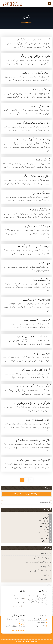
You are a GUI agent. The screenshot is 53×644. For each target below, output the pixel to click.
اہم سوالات (48, 515)
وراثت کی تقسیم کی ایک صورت (45, 567)
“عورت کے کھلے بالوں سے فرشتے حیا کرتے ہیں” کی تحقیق (40, 571)
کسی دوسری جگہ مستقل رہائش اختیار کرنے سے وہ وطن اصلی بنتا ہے (39, 562)
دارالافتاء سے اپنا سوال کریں (26, 494)
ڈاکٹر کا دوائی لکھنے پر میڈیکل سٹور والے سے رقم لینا (36, 370)
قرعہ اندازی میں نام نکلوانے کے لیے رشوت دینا (37, 320)
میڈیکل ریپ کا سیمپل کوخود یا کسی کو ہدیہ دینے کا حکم (35, 57)
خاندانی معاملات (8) (46, 527)
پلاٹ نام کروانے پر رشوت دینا (41, 90)
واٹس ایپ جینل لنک (21, 624)
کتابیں (49, 536)
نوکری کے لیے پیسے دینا (44, 264)
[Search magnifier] (50, 502)
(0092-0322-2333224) (19, 630)
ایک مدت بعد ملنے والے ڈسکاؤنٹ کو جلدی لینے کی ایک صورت (32, 40)
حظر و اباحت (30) (46, 524)
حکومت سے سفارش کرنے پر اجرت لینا (37, 107)
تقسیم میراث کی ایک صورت (46, 579)
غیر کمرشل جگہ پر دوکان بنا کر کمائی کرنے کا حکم (37, 177)
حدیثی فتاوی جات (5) (45, 521)
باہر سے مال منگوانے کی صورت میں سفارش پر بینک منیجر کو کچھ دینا (31, 337)
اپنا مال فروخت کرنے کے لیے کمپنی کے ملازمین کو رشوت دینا (33, 123)
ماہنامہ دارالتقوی (47, 541)
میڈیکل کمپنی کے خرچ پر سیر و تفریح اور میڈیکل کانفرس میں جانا (32, 404)
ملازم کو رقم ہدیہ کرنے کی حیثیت (41, 354)
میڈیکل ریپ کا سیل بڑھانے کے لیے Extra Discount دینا (33, 441)
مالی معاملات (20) (46, 538)
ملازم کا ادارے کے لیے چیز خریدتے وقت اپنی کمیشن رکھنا (34, 247)
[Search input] (26, 502)
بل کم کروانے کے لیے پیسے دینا (42, 280)
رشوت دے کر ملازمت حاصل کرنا (40, 194)
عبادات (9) (47, 530)
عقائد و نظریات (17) (46, 533)
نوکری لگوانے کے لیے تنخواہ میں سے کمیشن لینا (37, 227)
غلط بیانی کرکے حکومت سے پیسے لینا (40, 210)
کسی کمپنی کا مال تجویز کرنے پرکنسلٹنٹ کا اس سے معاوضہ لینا (33, 387)
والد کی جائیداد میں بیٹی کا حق (46, 554)
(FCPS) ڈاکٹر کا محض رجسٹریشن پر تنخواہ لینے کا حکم (35, 300)
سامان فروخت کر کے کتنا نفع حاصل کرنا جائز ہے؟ (36, 73)
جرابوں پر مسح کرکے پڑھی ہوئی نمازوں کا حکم (43, 558)
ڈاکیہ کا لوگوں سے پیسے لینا (43, 160)
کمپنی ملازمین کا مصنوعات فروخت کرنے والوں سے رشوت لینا (33, 461)
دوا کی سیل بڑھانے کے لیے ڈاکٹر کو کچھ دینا (38, 420)
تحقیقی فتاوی (48, 518)
